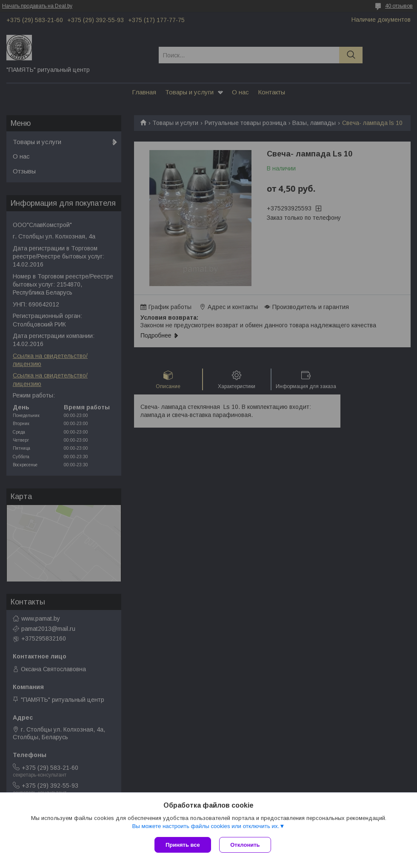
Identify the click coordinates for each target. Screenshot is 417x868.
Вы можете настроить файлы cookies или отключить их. (206, 826)
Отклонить (245, 845)
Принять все (183, 845)
